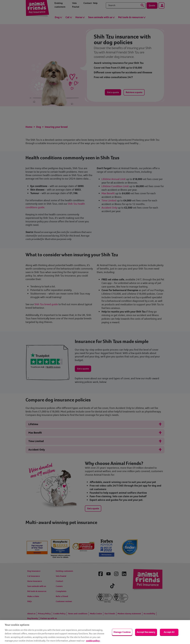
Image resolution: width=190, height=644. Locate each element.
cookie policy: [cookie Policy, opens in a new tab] (93, 641)
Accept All (169, 632)
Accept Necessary (146, 632)
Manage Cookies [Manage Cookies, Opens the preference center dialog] (122, 632)
